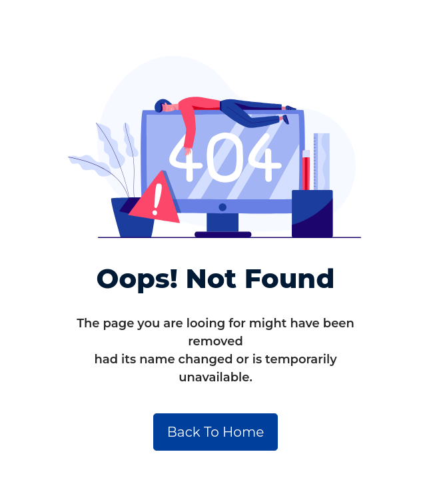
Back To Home (215, 432)
